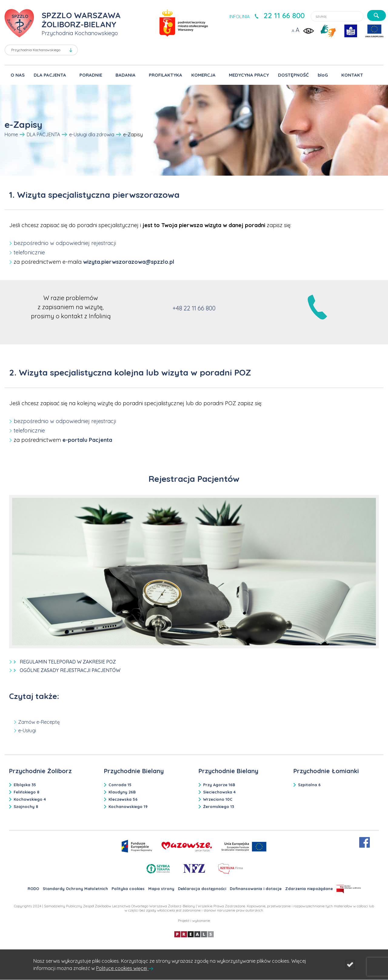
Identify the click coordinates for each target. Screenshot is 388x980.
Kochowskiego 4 (30, 799)
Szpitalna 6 (309, 785)
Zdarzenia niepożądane (309, 889)
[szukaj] (376, 15)
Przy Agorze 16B (219, 785)
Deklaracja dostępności (202, 889)
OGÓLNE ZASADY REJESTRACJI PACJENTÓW (70, 670)
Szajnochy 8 (26, 806)
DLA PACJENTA (50, 75)
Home (11, 134)
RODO (33, 889)
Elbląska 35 (25, 785)
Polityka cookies (128, 889)
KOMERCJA (203, 75)
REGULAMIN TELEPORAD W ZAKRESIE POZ (68, 662)
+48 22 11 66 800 (194, 308)
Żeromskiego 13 (219, 806)
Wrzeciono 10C (218, 799)
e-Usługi (27, 730)
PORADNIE (91, 75)
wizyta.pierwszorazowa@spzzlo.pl (129, 262)
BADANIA (125, 75)
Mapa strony (161, 889)
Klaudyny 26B (122, 792)
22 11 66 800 (284, 15)
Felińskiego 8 (27, 792)
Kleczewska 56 (123, 799)
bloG (323, 75)
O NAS (18, 75)
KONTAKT (352, 75)
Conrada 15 (120, 785)
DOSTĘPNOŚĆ (293, 75)
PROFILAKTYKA (166, 75)
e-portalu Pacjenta (87, 440)
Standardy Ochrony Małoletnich (75, 889)
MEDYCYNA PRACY (249, 75)
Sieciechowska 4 (219, 792)
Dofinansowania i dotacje (256, 889)
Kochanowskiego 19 (128, 806)
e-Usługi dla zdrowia (92, 134)
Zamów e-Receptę (39, 722)
